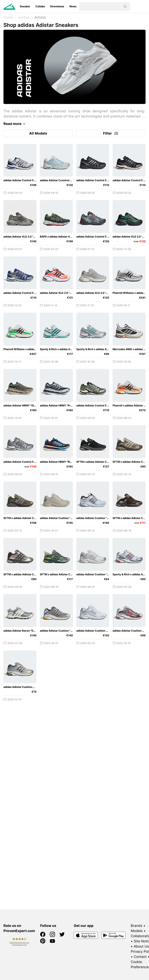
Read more (15, 124)
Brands (137, 926)
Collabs (40, 6)
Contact (140, 957)
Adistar (40, 17)
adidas (24, 17)
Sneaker (25, 6)
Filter (111, 133)
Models (137, 931)
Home (8, 17)
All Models (38, 133)
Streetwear (57, 6)
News (73, 6)
